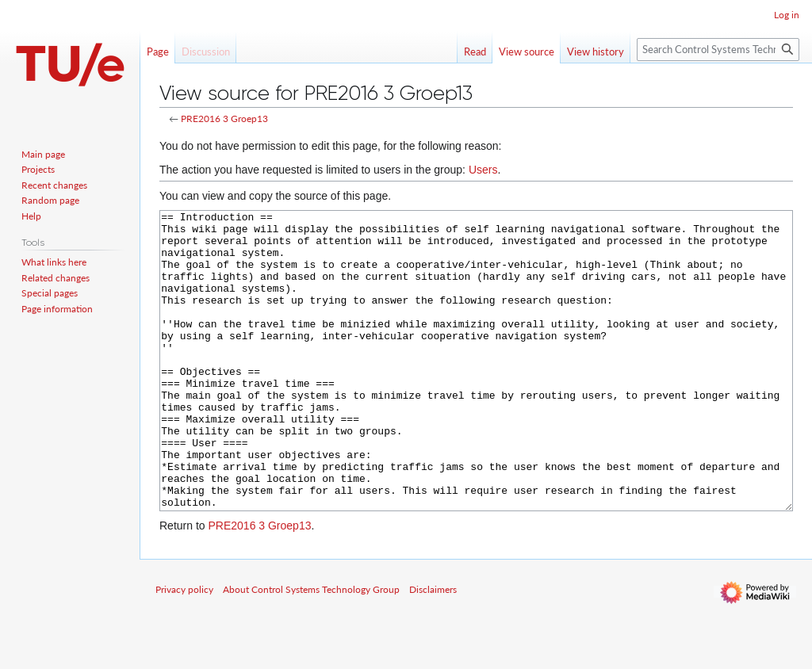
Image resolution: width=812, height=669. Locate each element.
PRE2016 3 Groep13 (224, 119)
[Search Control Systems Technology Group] (718, 50)
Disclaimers (433, 649)
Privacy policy (184, 649)
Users (483, 170)
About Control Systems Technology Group (311, 649)
